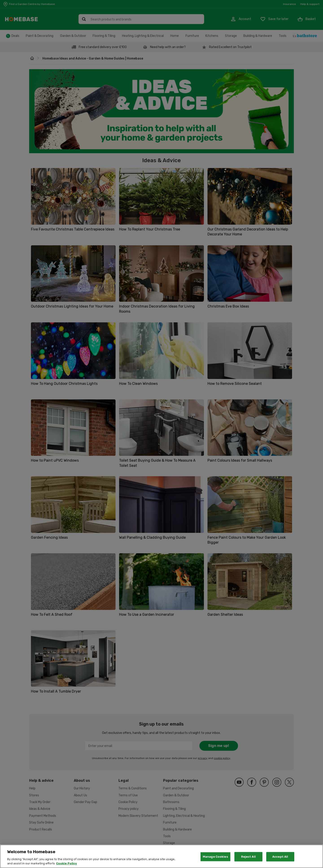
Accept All (280, 857)
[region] (161, 856)
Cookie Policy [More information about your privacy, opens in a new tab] (67, 863)
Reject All (248, 857)
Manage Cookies (215, 857)
